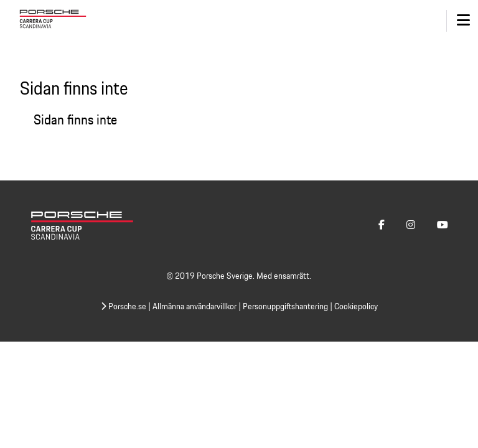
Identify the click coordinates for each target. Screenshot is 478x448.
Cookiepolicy (356, 306)
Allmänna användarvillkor (194, 306)
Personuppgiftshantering (285, 306)
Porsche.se (124, 306)
